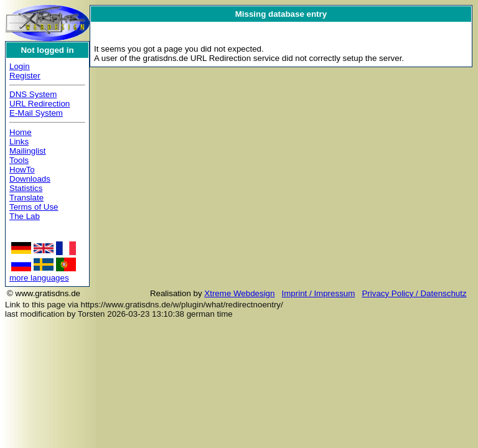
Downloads (30, 179)
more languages (39, 278)
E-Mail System (36, 113)
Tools (19, 160)
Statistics (26, 188)
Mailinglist (28, 151)
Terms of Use (34, 207)
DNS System (33, 94)
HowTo (22, 170)
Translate (26, 198)
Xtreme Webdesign (239, 293)
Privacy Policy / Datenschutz (414, 293)
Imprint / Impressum (319, 293)
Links (19, 142)
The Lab (25, 216)
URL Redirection (40, 104)
